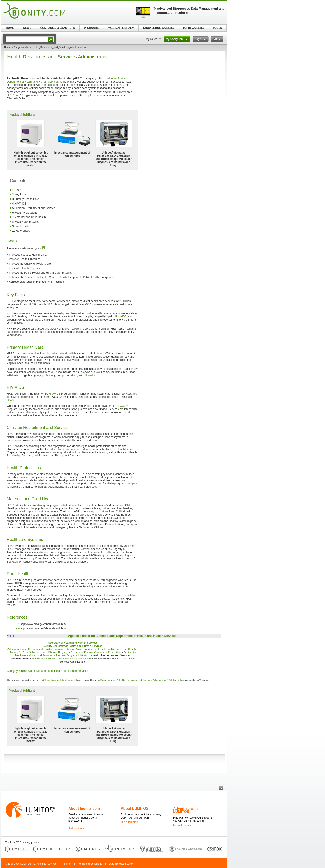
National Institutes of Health (75, 659)
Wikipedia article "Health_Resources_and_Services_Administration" (134, 680)
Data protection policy (121, 864)
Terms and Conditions (90, 864)
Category (12, 671)
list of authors (178, 680)
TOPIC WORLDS (193, 28)
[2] (43, 247)
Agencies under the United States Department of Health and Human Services (122, 636)
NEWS (27, 28)
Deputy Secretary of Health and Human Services (73, 646)
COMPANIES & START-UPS (58, 28)
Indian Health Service (44, 659)
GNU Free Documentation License (57, 680)
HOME (10, 28)
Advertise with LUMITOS (185, 810)
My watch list (154, 39)
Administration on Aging (69, 649)
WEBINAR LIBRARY (121, 28)
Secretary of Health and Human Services (73, 643)
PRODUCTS (92, 28)
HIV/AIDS (121, 316)
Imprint (67, 864)
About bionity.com (84, 809)
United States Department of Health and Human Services (53, 671)
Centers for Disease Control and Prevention (95, 652)
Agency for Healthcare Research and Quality (110, 649)
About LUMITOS (135, 809)
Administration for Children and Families (30, 649)
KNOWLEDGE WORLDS (158, 28)
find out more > (77, 828)
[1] (69, 91)
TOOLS (217, 28)
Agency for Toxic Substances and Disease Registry (38, 652)
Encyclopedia (21, 47)
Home (7, 47)
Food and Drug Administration (72, 655)
